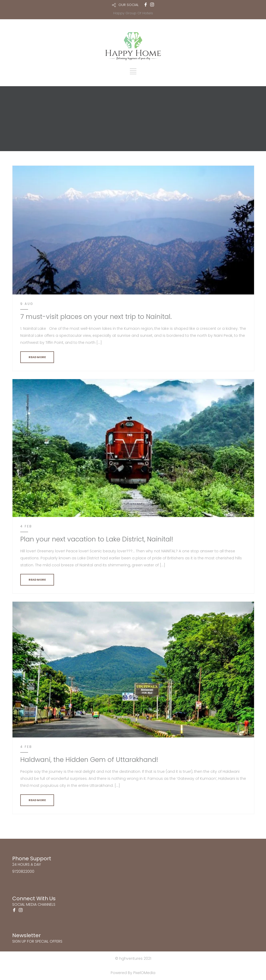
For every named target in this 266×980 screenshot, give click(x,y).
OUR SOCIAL (128, 5)
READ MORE (37, 357)
